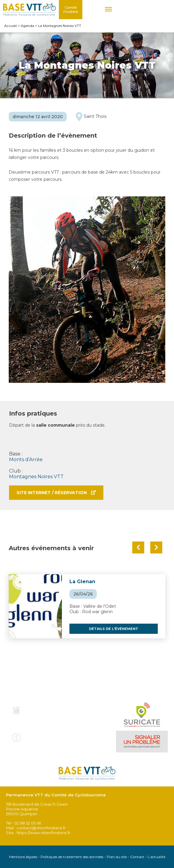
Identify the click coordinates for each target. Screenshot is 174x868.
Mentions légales (23, 857)
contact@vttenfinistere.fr (41, 828)
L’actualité (156, 857)
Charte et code (43, 709)
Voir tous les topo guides (40, 722)
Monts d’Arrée (26, 459)
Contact (137, 857)
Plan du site (117, 857)
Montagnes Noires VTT (36, 477)
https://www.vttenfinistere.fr (43, 833)
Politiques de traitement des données (72, 857)
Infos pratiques (44, 735)
